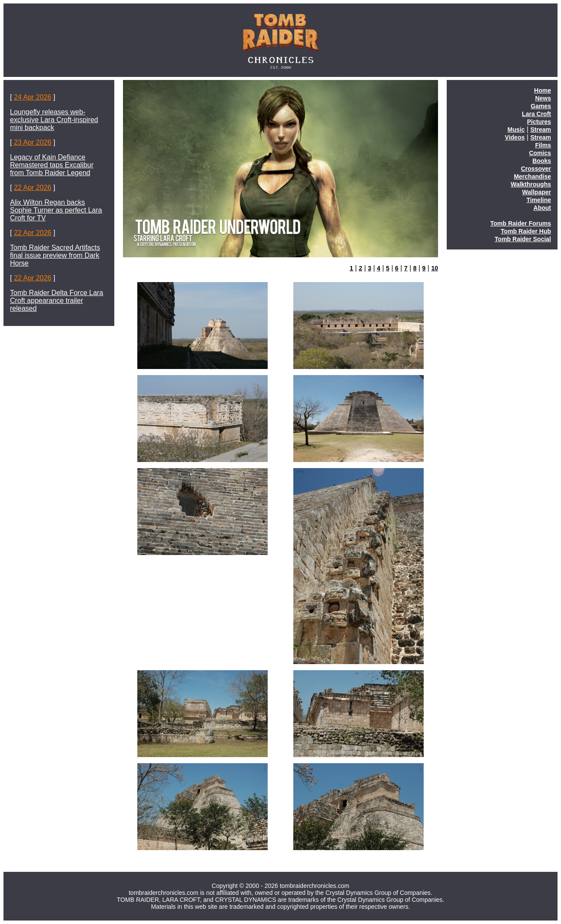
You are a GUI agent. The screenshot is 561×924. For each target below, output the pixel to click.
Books (542, 161)
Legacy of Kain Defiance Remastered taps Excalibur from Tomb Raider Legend (52, 165)
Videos (515, 137)
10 (435, 268)
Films (543, 145)
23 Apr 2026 (33, 142)
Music (516, 130)
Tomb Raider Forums (521, 223)
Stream (541, 130)
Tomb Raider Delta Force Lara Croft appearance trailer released (56, 301)
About (542, 208)
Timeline (539, 200)
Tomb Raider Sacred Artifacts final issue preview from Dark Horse (55, 255)
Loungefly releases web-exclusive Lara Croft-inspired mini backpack (54, 120)
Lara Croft (536, 114)
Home (543, 90)
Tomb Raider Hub (526, 231)
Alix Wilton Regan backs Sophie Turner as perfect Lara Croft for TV (56, 210)
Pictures (539, 122)
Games (541, 106)
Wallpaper (537, 192)
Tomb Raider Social (523, 239)
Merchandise (532, 176)
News (543, 98)
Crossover (536, 169)
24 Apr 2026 (33, 97)
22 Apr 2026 (33, 188)
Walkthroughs (531, 184)
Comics (540, 153)
